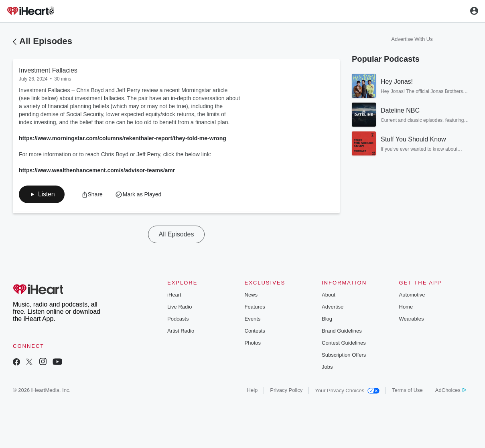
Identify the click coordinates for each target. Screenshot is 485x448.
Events (253, 319)
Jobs (327, 367)
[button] (42, 194)
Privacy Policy (286, 390)
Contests (255, 331)
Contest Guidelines (344, 343)
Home (406, 307)
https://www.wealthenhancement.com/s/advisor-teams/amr (97, 170)
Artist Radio (181, 331)
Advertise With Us (412, 39)
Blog (327, 319)
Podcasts (178, 319)
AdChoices (451, 390)
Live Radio (180, 307)
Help (253, 390)
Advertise (333, 307)
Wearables (412, 319)
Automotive (412, 295)
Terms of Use (407, 390)
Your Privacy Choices (347, 390)
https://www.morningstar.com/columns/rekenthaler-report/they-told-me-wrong (123, 138)
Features (255, 307)
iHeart (174, 295)
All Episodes (46, 41)
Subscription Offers (344, 355)
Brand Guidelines (342, 331)
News (251, 295)
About (329, 295)
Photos (253, 343)
